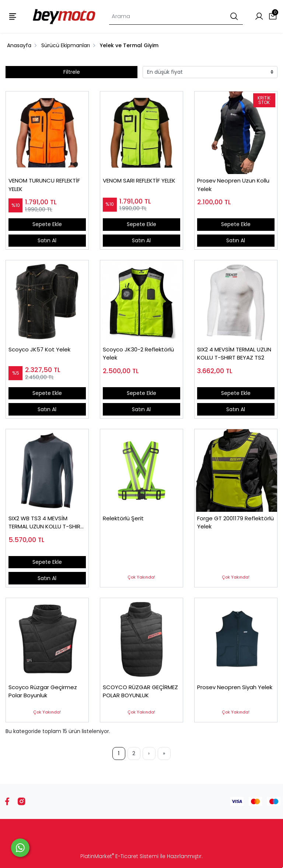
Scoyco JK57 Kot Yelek (39, 349)
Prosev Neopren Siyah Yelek (235, 687)
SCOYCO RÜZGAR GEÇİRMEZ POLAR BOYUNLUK (140, 691)
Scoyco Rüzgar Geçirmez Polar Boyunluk (43, 691)
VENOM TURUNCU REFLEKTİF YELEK (44, 185)
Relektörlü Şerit (123, 518)
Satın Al (47, 240)
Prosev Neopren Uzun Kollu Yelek (233, 185)
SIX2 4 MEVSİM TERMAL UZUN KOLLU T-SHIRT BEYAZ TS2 (234, 354)
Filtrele (72, 72)
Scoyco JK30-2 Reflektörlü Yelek (138, 354)
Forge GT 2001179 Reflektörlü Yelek (235, 522)
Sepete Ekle (47, 224)
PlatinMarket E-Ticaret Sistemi (119, 856)
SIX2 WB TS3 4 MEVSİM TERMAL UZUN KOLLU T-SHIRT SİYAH (46, 523)
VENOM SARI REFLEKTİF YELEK (139, 180)
